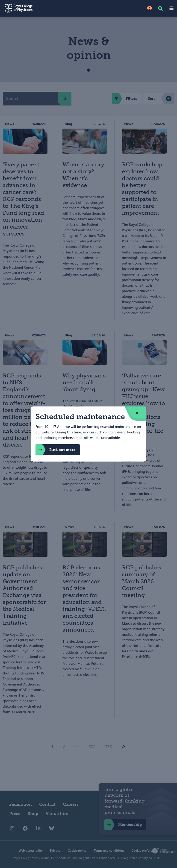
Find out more (55, 450)
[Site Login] (149, 8)
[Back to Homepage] (44, 8)
